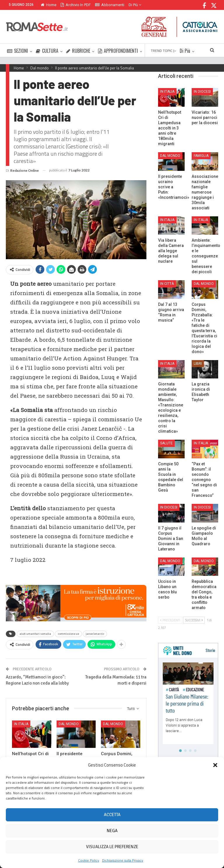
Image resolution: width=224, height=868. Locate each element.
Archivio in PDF (76, 5)
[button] (215, 765)
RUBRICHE (78, 51)
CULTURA (47, 51)
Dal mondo (69, 724)
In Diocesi (202, 92)
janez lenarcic (95, 634)
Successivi (194, 620)
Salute (166, 443)
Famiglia (201, 156)
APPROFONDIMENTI (118, 51)
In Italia (21, 724)
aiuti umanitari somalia (35, 634)
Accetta (112, 815)
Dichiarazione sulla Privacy (123, 860)
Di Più (135, 5)
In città (167, 284)
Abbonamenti (110, 5)
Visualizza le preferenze (112, 847)
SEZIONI (17, 51)
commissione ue (68, 634)
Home (49, 5)
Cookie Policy (89, 860)
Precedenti (170, 620)
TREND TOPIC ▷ (163, 51)
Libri (198, 364)
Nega (112, 831)
